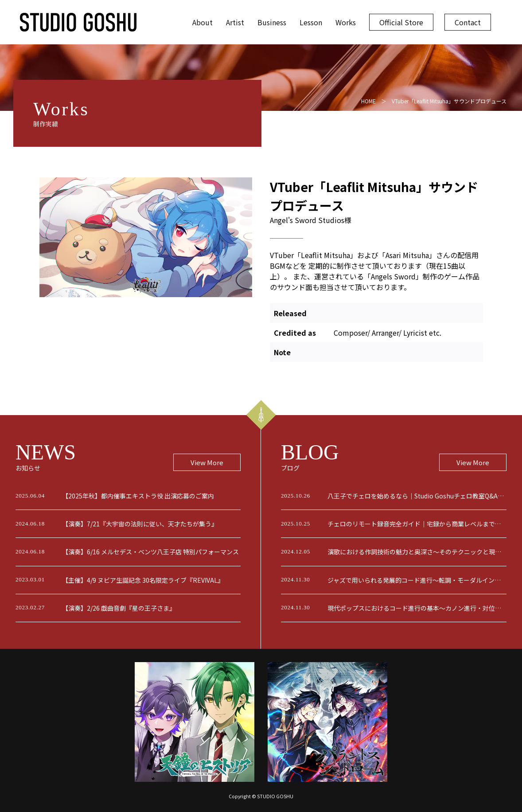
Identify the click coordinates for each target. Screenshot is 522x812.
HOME (368, 101)
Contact (468, 22)
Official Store (401, 22)
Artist (235, 22)
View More (207, 462)
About (203, 22)
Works (346, 22)
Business (272, 22)
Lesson (311, 22)
